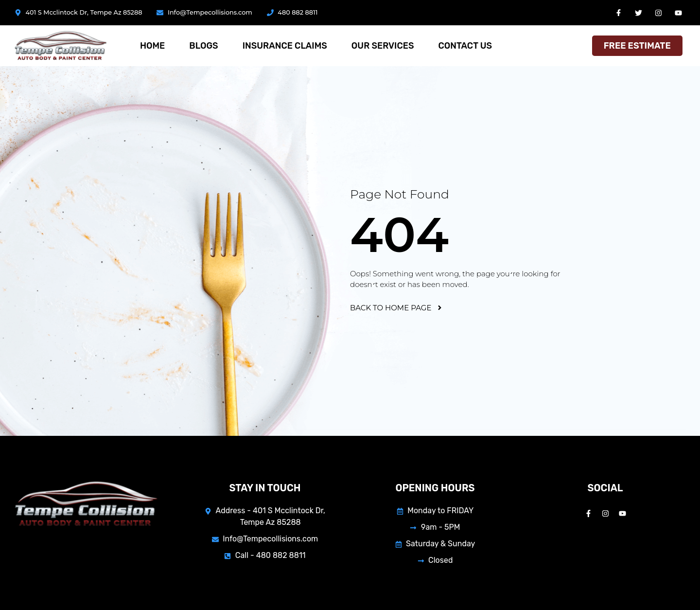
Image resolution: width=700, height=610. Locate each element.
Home (152, 46)
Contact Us (465, 46)
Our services (383, 46)
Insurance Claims (285, 46)
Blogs (203, 46)
